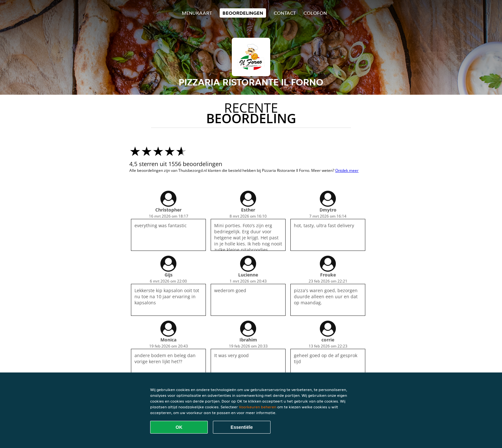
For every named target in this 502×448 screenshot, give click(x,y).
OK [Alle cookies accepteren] (179, 427)
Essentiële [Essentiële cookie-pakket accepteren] (242, 427)
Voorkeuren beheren (258, 407)
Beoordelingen (243, 13)
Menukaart (197, 13)
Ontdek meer (347, 170)
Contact (285, 13)
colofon (315, 13)
